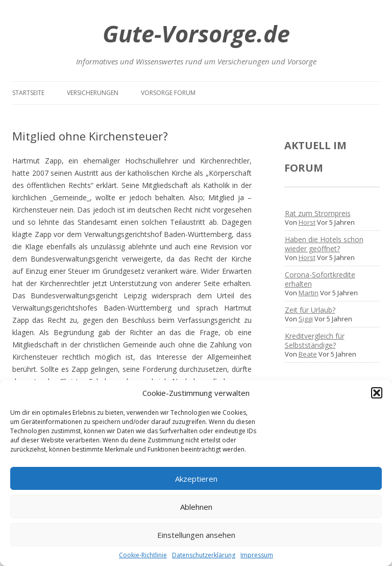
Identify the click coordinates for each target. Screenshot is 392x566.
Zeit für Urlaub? (310, 310)
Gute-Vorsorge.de (196, 33)
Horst (307, 222)
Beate (308, 354)
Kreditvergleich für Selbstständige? (315, 340)
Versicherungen (93, 93)
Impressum (257, 555)
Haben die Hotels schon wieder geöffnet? (324, 244)
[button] (377, 393)
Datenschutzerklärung (204, 555)
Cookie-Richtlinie (143, 555)
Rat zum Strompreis (318, 213)
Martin (309, 293)
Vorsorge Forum (168, 93)
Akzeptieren (196, 479)
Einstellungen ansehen (196, 535)
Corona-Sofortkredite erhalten (320, 279)
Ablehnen (196, 507)
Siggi (306, 319)
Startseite (28, 93)
